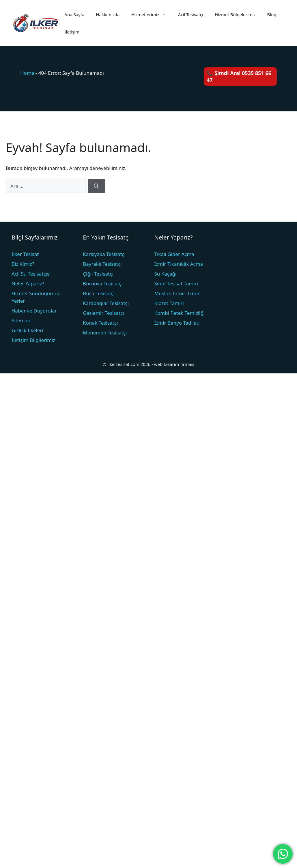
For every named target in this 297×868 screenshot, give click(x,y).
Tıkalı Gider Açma (174, 254)
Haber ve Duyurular (34, 311)
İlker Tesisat (25, 254)
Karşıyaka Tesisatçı (104, 254)
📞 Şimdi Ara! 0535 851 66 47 (239, 76)
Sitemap (21, 320)
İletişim (72, 32)
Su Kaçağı (166, 274)
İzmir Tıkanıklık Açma (179, 264)
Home (27, 73)
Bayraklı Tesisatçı (102, 264)
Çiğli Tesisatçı (98, 274)
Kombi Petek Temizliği (180, 313)
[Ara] (96, 186)
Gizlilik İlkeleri (27, 330)
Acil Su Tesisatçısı (31, 274)
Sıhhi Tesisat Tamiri (176, 284)
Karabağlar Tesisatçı (106, 303)
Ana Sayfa (74, 14)
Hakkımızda (108, 14)
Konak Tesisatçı (100, 323)
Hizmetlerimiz (152, 14)
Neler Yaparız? (28, 284)
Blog (272, 14)
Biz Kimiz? (23, 264)
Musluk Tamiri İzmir (177, 293)
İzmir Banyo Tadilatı (177, 323)
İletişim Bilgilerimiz (33, 340)
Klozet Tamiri (169, 303)
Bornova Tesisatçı (103, 284)
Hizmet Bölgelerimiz (235, 14)
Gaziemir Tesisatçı (103, 313)
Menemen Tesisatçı (105, 333)
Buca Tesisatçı (99, 293)
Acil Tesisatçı (191, 14)
